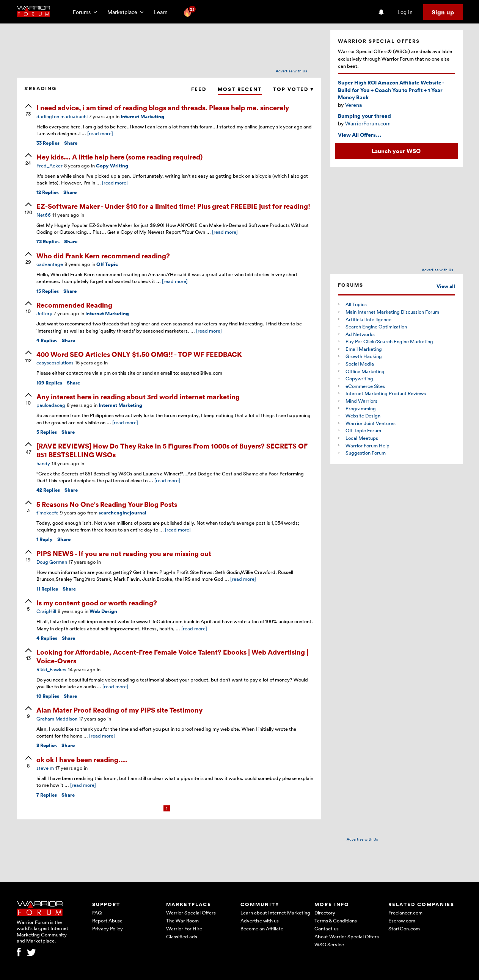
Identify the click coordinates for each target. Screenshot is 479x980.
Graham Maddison (57, 719)
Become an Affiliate (262, 928)
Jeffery (44, 313)
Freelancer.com (405, 913)
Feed (199, 89)
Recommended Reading (74, 305)
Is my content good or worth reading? (97, 603)
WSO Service (329, 944)
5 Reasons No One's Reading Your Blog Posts (107, 504)
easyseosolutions (55, 363)
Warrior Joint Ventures (371, 423)
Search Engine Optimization (376, 327)
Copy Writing (112, 166)
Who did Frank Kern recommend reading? (103, 256)
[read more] (100, 133)
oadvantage (50, 264)
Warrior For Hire (184, 928)
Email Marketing (364, 349)
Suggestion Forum (366, 453)
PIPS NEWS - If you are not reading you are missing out (124, 553)
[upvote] (28, 111)
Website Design (363, 416)
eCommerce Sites (365, 386)
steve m (45, 768)
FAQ (97, 913)
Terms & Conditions (336, 921)
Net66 (44, 215)
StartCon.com (404, 928)
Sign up (443, 12)
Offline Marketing (365, 371)
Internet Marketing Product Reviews (386, 393)
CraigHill (46, 611)
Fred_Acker (49, 166)
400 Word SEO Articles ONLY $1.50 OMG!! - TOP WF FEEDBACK (139, 354)
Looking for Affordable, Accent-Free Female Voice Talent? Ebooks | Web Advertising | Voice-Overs (172, 656)
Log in (405, 12)
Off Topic (107, 264)
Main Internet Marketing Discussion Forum (392, 312)
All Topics (356, 304)
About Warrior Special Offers (347, 936)
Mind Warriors (361, 401)
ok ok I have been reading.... (82, 759)
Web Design (103, 611)
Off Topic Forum (363, 430)
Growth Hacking (364, 356)
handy (43, 463)
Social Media (360, 364)
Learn (163, 12)
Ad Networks (360, 334)
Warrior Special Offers (191, 913)
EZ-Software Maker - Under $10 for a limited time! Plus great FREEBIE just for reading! (173, 206)
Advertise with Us (291, 71)
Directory (325, 913)
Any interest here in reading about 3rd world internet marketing (138, 396)
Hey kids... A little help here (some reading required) (119, 157)
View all (446, 286)
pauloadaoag (51, 405)
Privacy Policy (108, 928)
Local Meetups (362, 438)
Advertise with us (260, 921)
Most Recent (240, 89)
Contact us (327, 928)
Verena (353, 105)
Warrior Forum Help (367, 445)
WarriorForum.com (368, 123)
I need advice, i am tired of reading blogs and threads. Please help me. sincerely (163, 107)
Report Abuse (107, 921)
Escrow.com (402, 921)
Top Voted (293, 89)
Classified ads (182, 936)
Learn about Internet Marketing (275, 913)
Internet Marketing (142, 116)
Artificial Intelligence (368, 319)
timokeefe (47, 513)
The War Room (182, 921)
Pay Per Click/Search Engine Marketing (389, 341)
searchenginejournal (122, 513)
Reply (45, 539)
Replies (48, 143)
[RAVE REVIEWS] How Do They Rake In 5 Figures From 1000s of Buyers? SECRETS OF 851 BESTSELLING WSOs (172, 450)
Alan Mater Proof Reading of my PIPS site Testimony (119, 710)
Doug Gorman (52, 562)
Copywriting (359, 378)
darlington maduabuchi (62, 116)
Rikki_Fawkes (51, 669)
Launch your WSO (396, 151)
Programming (361, 408)
